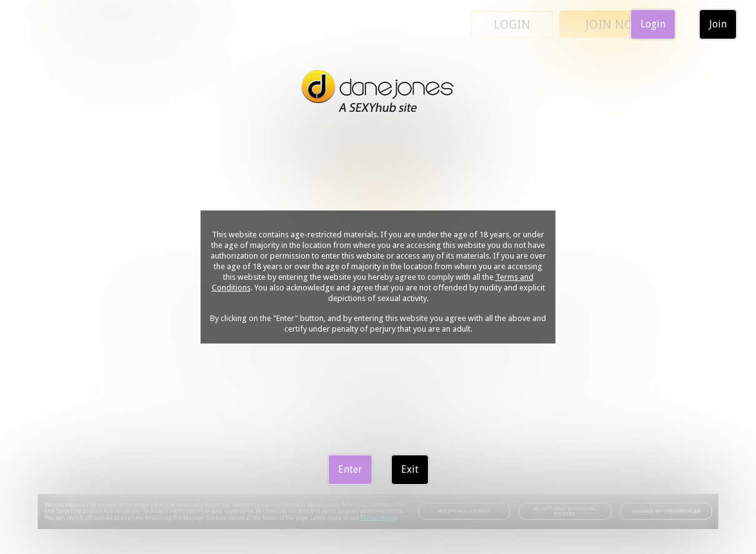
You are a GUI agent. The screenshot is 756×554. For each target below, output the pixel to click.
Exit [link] (410, 469)
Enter (350, 469)
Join (718, 24)
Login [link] (653, 24)
